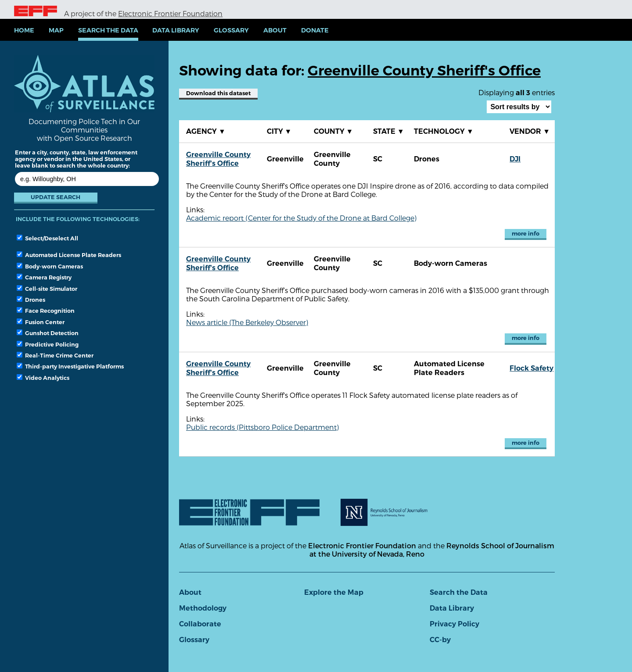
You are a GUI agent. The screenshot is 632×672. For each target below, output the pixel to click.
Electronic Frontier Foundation (170, 13)
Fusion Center (41, 322)
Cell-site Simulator (47, 289)
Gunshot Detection (48, 333)
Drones (31, 300)
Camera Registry (44, 277)
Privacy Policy (454, 624)
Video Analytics (43, 378)
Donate (315, 30)
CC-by (440, 640)
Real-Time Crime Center (55, 355)
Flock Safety (531, 368)
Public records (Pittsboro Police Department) (262, 427)
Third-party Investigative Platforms (70, 366)
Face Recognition (46, 311)
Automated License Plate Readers (69, 255)
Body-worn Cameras (50, 266)
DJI (515, 159)
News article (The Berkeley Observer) (247, 322)
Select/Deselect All (47, 238)
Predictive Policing (48, 344)
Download (218, 93)
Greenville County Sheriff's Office (218, 159)
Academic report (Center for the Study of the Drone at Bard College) (301, 218)
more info (526, 234)
